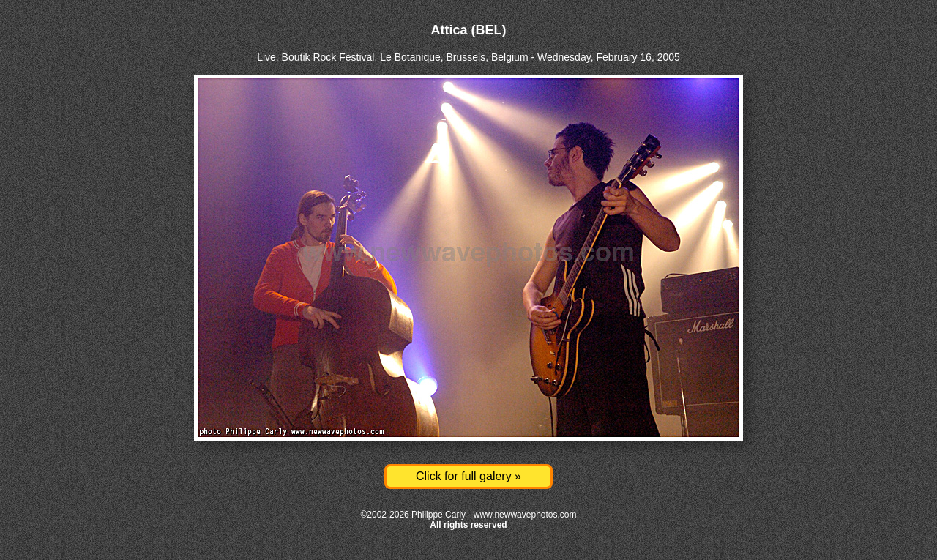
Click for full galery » (468, 476)
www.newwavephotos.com (525, 515)
